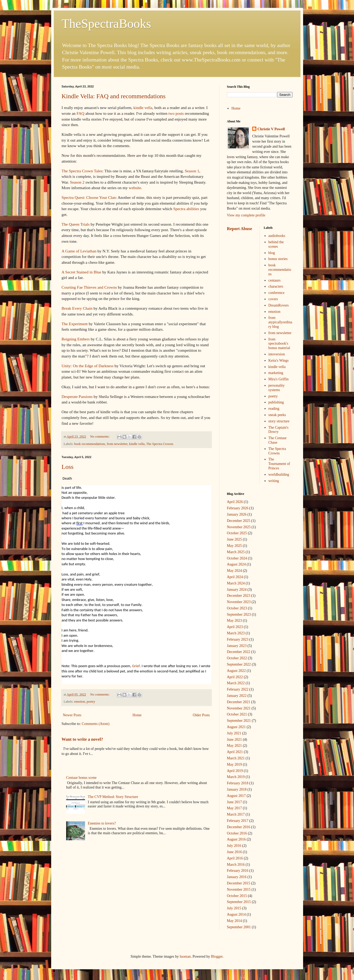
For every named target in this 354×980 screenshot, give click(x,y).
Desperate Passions (77, 396)
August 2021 (236, 727)
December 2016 (239, 827)
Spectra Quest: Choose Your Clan (89, 197)
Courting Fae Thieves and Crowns (89, 287)
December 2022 (239, 652)
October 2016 (237, 833)
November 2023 (239, 602)
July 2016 (234, 846)
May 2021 (234, 746)
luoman (185, 956)
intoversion (277, 354)
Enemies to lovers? (102, 823)
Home (137, 715)
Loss (68, 467)
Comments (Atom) (96, 724)
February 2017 (238, 821)
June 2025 (234, 539)
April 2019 (235, 771)
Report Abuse (240, 229)
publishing (276, 402)
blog (272, 253)
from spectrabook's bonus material (279, 344)
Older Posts (201, 715)
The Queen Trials (76, 224)
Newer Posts (72, 715)
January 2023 (237, 646)
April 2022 (235, 677)
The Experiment (75, 324)
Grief (136, 666)
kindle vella (143, 108)
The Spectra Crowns (160, 444)
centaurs (275, 280)
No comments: (100, 437)
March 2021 (236, 758)
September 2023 (239, 615)
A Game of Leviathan (80, 251)
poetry (91, 702)
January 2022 (237, 696)
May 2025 (234, 546)
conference (276, 293)
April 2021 (235, 752)
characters (276, 286)
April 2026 (235, 502)
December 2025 (239, 521)
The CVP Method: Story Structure (113, 797)
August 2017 (236, 796)
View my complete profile (246, 215)
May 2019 (234, 764)
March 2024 (236, 583)
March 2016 (236, 865)
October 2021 (237, 714)
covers (273, 299)
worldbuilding (279, 475)
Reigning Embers (76, 339)
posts (180, 113)
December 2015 (239, 883)
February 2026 (238, 508)
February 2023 (238, 639)
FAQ (81, 113)
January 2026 (237, 514)
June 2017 (234, 802)
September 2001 (239, 927)
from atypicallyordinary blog (280, 322)
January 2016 (237, 877)
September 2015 (239, 902)
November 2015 (239, 890)
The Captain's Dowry (279, 430)
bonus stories (278, 259)
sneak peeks (277, 415)
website (135, 188)
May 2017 (234, 808)
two (171, 113)
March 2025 (236, 552)
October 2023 (237, 608)
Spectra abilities (186, 209)
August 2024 (236, 564)
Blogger (217, 956)
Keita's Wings (279, 361)
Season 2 (77, 182)
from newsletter (117, 444)
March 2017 (236, 814)
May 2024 (234, 571)
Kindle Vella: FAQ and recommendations (114, 96)
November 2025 (239, 527)
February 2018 (238, 783)
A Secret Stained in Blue (82, 272)
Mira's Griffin (279, 379)
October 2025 (237, 533)
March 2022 (236, 683)
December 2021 (239, 702)
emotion (80, 702)
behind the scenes (276, 244)
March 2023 (236, 633)
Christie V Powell (271, 129)
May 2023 (234, 621)
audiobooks (277, 236)
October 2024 (237, 558)
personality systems (277, 388)
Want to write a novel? (82, 739)
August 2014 (236, 914)
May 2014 (234, 921)
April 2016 (235, 858)
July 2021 (234, 733)
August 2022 (236, 671)
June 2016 (234, 852)
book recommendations (90, 444)
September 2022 (239, 664)
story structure (279, 421)
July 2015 (234, 908)
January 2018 (237, 789)
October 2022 (237, 658)
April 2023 (235, 627)
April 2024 (235, 577)
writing (274, 481)
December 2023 (239, 596)
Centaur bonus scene (81, 778)
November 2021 (239, 708)
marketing (276, 373)
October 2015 (237, 896)
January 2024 (237, 590)
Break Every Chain (77, 308)
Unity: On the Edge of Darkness (88, 366)
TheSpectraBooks (106, 24)
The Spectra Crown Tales (82, 171)
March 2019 (236, 777)
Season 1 (192, 171)
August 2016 (236, 839)
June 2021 (234, 740)
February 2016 (238, 871)
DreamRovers (279, 305)
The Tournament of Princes (279, 464)
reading (274, 409)
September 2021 (239, 721)
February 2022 (238, 689)
